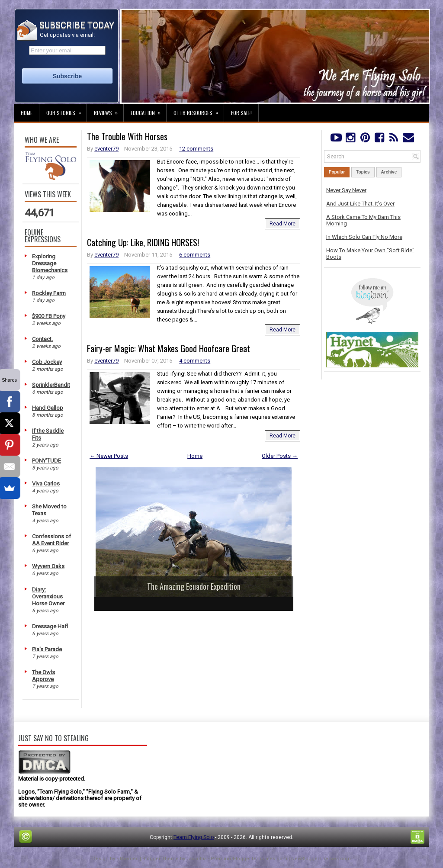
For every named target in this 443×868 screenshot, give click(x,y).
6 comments (195, 255)
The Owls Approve (43, 676)
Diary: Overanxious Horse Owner (48, 596)
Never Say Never (346, 190)
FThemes (127, 859)
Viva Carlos (46, 484)
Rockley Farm (49, 293)
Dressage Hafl (50, 626)
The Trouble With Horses (127, 136)
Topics (363, 172)
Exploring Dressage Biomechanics (50, 263)
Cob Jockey (47, 362)
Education (148, 110)
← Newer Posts (109, 456)
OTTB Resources (199, 110)
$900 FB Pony (49, 316)
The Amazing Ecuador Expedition (194, 586)
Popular (337, 172)
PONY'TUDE (47, 461)
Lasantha (197, 859)
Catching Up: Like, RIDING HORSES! (143, 242)
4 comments (195, 361)
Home (27, 113)
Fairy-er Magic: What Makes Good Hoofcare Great (169, 348)
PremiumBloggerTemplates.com (249, 859)
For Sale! (241, 113)
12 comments (196, 149)
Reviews (109, 110)
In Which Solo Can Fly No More (364, 237)
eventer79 (106, 149)
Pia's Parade (47, 649)
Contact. (42, 339)
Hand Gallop (48, 408)
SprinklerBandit (51, 385)
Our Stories (66, 110)
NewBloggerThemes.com (321, 859)
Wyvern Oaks (48, 566)
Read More (282, 224)
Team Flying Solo (194, 837)
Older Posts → (280, 456)
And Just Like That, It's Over (360, 204)
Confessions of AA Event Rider (51, 540)
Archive (389, 172)
